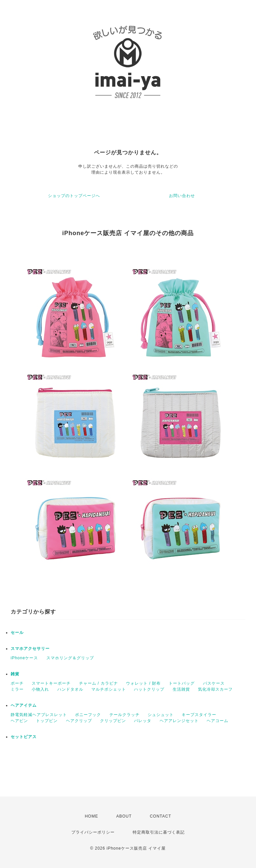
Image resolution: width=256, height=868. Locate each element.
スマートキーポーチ (51, 683)
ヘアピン (19, 721)
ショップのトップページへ (74, 196)
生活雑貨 (181, 689)
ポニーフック (88, 715)
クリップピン (113, 721)
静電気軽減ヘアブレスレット (39, 715)
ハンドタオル (70, 689)
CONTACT (160, 816)
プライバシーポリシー (93, 832)
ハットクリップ (149, 689)
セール (17, 633)
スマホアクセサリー (30, 649)
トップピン (47, 721)
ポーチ (17, 683)
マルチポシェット (109, 689)
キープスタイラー (199, 715)
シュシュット (161, 715)
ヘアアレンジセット (179, 721)
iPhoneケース (24, 658)
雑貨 (15, 674)
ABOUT (124, 816)
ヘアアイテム (24, 705)
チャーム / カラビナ (98, 683)
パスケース (214, 683)
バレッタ (143, 721)
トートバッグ (182, 683)
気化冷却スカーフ (215, 689)
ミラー (17, 689)
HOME (91, 816)
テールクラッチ (124, 715)
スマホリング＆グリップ (70, 658)
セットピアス (24, 737)
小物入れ (40, 689)
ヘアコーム (217, 721)
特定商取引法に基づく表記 (159, 832)
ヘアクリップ (79, 721)
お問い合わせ (182, 196)
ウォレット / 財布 (143, 683)
